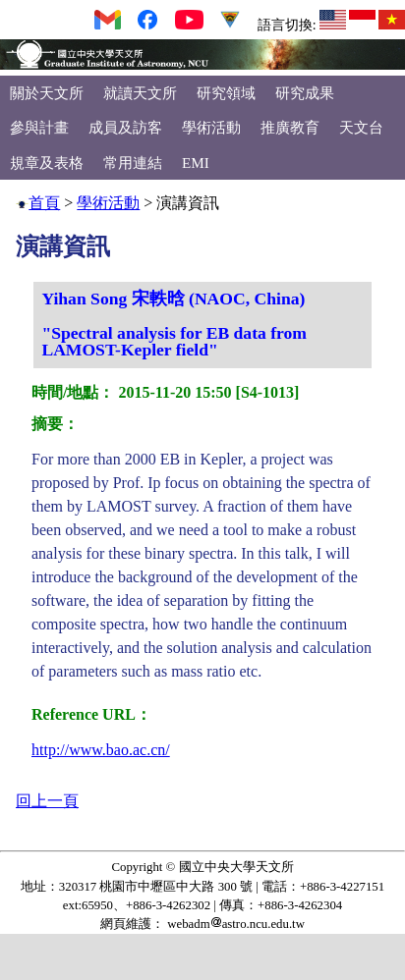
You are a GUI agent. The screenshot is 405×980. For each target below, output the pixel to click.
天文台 (361, 127)
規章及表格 (47, 163)
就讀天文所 (140, 93)
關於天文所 (47, 93)
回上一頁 (47, 801)
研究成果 (305, 93)
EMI (196, 163)
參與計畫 (39, 127)
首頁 (44, 203)
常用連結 (133, 163)
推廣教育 (290, 127)
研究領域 (226, 93)
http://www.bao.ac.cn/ (101, 750)
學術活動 (211, 127)
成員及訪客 (125, 127)
